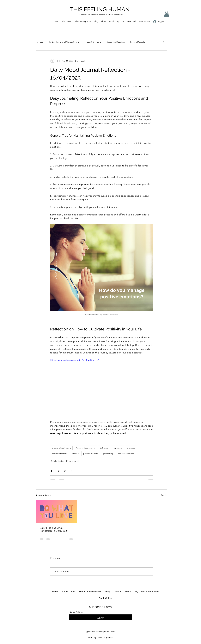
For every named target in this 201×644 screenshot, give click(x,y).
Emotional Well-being (61, 448)
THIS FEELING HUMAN (100, 9)
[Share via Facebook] (51, 471)
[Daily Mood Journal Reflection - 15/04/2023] (56, 512)
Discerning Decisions (116, 42)
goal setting (108, 454)
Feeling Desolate (138, 42)
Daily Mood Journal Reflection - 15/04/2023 (54, 529)
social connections (126, 454)
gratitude (131, 448)
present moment (91, 454)
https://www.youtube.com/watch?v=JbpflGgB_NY (75, 360)
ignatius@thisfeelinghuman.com (100, 632)
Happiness (118, 448)
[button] (167, 14)
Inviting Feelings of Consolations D (64, 42)
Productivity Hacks (93, 42)
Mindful (75, 454)
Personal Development (85, 448)
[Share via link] (72, 471)
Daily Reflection (57, 461)
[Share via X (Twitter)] (58, 471)
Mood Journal (72, 461)
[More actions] (152, 61)
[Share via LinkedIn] (65, 471)
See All (164, 495)
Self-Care (104, 448)
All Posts (40, 42)
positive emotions (60, 454)
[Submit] (100, 618)
